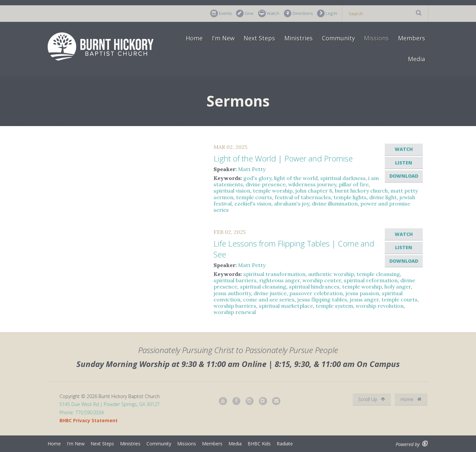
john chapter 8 (314, 191)
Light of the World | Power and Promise (283, 158)
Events (221, 13)
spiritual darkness (343, 178)
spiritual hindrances (314, 287)
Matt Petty (252, 169)
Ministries (298, 38)
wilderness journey (312, 184)
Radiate (285, 444)
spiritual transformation (274, 274)
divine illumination (335, 203)
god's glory (257, 178)
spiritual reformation (371, 280)
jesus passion (362, 293)
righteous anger (279, 280)
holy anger (398, 287)
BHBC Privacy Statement (89, 420)
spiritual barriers (235, 280)
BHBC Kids (259, 444)
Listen (404, 163)
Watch (269, 13)
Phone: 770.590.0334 (82, 412)
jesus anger (364, 299)
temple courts (254, 197)
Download (404, 176)
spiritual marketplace (286, 306)
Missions (376, 38)
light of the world (296, 178)
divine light (383, 197)
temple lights (350, 197)
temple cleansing (378, 274)
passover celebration (316, 293)
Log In (327, 13)
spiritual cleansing (263, 287)
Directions (298, 13)
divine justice (270, 293)
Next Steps (259, 38)
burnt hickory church (361, 191)
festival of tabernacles (303, 197)
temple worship (273, 191)
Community (338, 38)
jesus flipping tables (322, 299)
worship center (322, 280)
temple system (334, 306)
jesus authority (232, 293)
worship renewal (235, 312)
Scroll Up (372, 399)
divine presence (266, 184)
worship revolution (380, 306)
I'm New (223, 38)
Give (245, 13)
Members (412, 38)
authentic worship (331, 274)
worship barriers (235, 306)
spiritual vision (232, 191)
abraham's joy (292, 203)
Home (194, 38)
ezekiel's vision (253, 203)
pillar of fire (354, 184)
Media (416, 59)
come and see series (269, 299)
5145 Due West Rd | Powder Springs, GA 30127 (110, 404)
